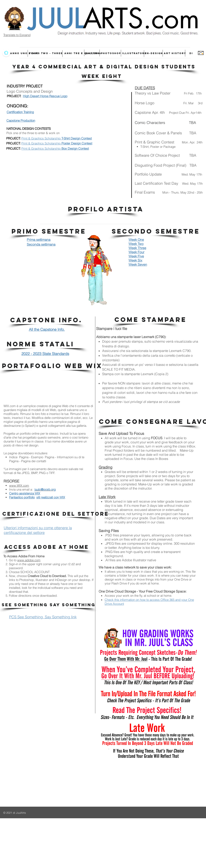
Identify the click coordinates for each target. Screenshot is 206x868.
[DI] (191, 53)
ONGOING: (17, 106)
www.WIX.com (19, 486)
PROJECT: (13, 138)
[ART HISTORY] (175, 53)
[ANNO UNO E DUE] (24, 53)
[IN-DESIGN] (154, 53)
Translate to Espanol (17, 35)
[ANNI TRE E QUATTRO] (82, 53)
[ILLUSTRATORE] (134, 53)
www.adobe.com (29, 560)
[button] (104, 67)
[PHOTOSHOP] (111, 53)
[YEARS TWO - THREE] (46, 53)
